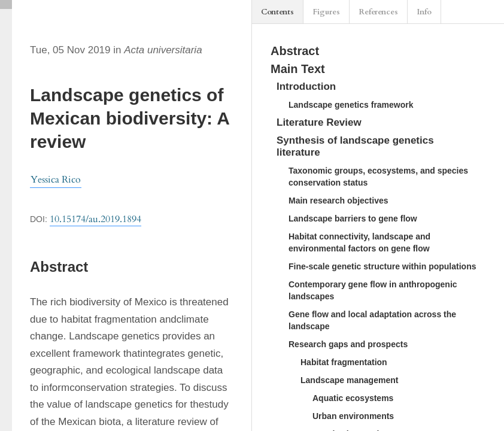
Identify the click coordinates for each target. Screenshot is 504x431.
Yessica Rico (56, 180)
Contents (277, 12)
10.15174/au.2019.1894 (95, 219)
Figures (326, 12)
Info (424, 12)
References (378, 12)
